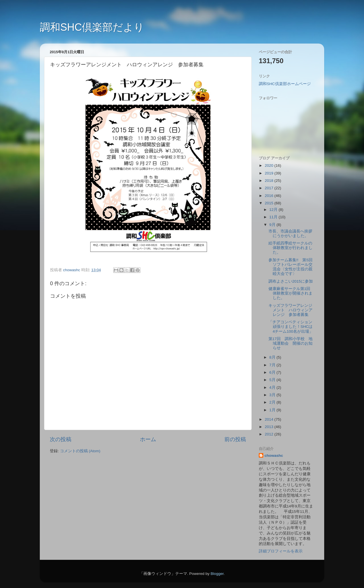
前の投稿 (235, 439)
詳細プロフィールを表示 (281, 551)
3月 (273, 395)
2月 (273, 402)
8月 (273, 357)
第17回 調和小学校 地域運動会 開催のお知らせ (290, 343)
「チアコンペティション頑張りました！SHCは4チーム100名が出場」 (291, 327)
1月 (273, 410)
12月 (274, 210)
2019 (270, 173)
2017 (270, 188)
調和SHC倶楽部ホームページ (285, 84)
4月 (273, 387)
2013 (270, 427)
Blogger (217, 574)
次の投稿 (61, 439)
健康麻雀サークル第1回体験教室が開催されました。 (290, 293)
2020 (270, 165)
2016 (270, 196)
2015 (270, 203)
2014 (270, 419)
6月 (273, 372)
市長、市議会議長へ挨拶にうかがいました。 (290, 234)
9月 (273, 225)
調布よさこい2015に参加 (291, 281)
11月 (274, 217)
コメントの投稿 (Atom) (80, 451)
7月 (273, 365)
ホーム (148, 439)
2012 (270, 434)
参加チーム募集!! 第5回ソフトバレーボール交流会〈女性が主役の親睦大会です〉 (290, 267)
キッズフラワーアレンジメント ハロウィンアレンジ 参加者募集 (290, 310)
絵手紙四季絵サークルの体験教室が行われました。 (290, 248)
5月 (273, 380)
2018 (270, 181)
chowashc (274, 456)
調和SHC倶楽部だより (92, 27)
